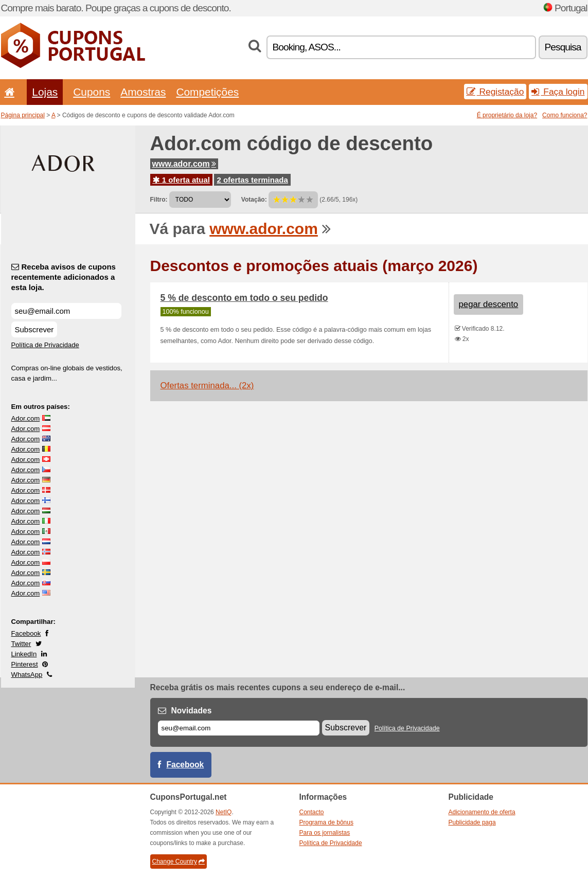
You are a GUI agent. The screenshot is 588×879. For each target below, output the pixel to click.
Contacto (312, 812)
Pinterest (25, 664)
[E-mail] (239, 728)
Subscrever (34, 329)
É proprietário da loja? (507, 115)
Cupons (92, 92)
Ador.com (26, 418)
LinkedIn (24, 654)
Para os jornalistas (325, 833)
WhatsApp (27, 675)
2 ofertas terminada (252, 180)
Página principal (23, 115)
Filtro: (159, 200)
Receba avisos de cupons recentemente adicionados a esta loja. (64, 277)
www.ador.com (184, 164)
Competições (207, 92)
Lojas (45, 92)
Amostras (143, 92)
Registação (495, 92)
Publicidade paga (472, 822)
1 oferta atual (182, 180)
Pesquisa (563, 47)
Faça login (558, 92)
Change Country (179, 862)
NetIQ (224, 812)
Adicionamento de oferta (482, 812)
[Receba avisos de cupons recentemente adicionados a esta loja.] (66, 311)
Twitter (21, 644)
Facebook (26, 633)
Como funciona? (565, 115)
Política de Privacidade (45, 345)
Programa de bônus (326, 822)
